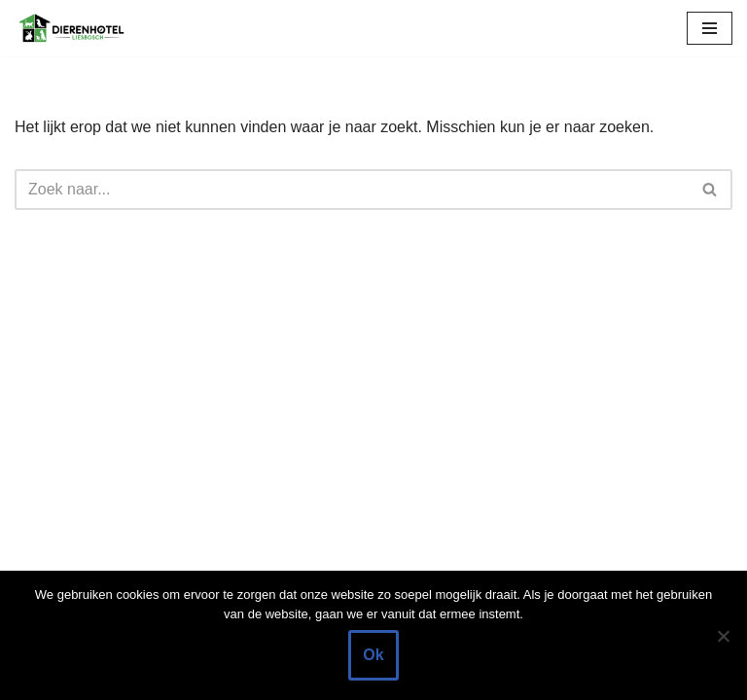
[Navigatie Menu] (710, 28)
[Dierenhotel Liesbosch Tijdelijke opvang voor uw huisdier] (73, 28)
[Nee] (723, 636)
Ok (373, 655)
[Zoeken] (352, 190)
